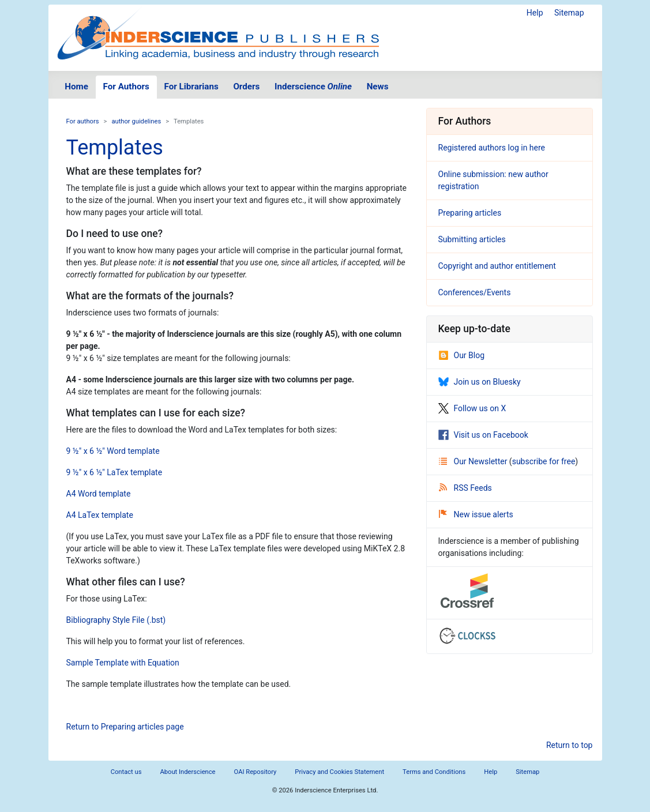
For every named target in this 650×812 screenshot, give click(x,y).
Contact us (126, 772)
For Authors (126, 87)
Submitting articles (472, 239)
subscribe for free (544, 461)
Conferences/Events (475, 292)
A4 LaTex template (100, 515)
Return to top (570, 745)
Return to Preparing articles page (125, 727)
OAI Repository (256, 772)
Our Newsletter (474, 461)
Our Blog (462, 355)
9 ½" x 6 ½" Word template (113, 451)
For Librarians (191, 87)
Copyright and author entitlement (497, 266)
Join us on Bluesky (480, 382)
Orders (246, 87)
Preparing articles (470, 213)
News (378, 87)
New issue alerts (476, 514)
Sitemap (569, 13)
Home (76, 87)
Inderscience (313, 87)
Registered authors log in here (492, 148)
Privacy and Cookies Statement (339, 772)
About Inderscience (187, 772)
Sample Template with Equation (123, 663)
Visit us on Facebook (483, 435)
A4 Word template (99, 494)
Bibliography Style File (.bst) (116, 620)
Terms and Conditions (434, 772)
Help (535, 13)
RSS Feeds (465, 488)
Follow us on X (472, 408)
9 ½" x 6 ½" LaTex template (114, 472)
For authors (83, 121)
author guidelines (136, 121)
